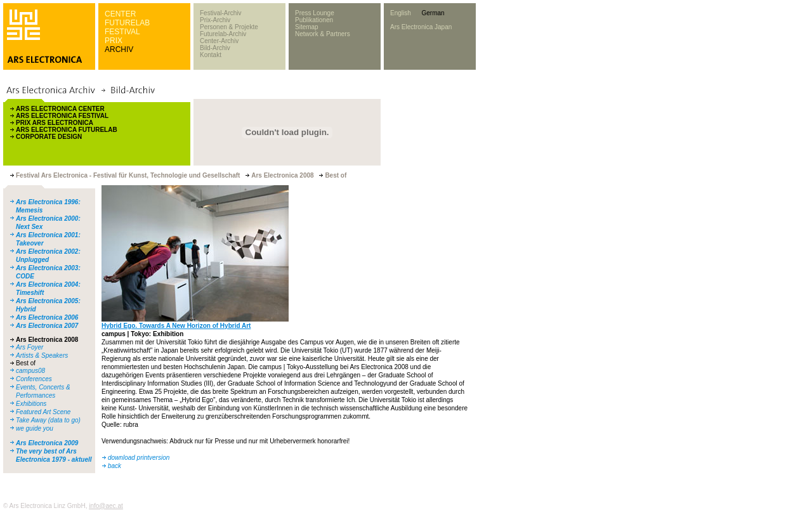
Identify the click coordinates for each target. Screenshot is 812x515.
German (433, 13)
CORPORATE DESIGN (49, 137)
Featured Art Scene (43, 412)
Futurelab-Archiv (223, 34)
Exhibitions (31, 404)
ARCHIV (119, 49)
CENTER (120, 14)
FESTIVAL (122, 32)
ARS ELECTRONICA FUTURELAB (67, 130)
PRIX (114, 41)
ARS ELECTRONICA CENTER (60, 109)
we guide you (35, 428)
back (115, 466)
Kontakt (211, 55)
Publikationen (314, 20)
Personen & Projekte (229, 27)
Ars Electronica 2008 (47, 340)
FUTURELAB (127, 23)
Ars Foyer (29, 347)
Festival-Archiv (221, 13)
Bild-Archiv (215, 48)
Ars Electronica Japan (421, 27)
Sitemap (307, 27)
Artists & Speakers (42, 355)
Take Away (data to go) (48, 420)
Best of (26, 363)
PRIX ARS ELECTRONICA (55, 123)
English (401, 13)
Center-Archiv (219, 41)
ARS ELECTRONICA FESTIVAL (62, 116)
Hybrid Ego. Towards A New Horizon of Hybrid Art (176, 326)
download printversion (139, 458)
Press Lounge (315, 13)
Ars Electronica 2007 (47, 326)
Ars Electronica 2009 (47, 443)
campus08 (30, 371)
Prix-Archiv (215, 20)
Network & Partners (323, 34)
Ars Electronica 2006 (47, 317)
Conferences (34, 379)
